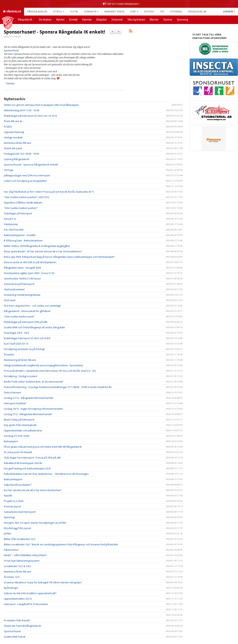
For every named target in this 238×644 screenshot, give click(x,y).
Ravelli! (8, 496)
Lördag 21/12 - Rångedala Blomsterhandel (29, 398)
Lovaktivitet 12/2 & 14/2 (17, 566)
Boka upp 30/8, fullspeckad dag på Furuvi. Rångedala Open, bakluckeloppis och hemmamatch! (59, 257)
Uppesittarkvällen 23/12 (18, 599)
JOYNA (7, 534)
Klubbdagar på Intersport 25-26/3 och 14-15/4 (30, 116)
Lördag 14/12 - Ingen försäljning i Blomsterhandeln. (34, 409)
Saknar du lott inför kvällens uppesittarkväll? (30, 593)
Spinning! (9, 517)
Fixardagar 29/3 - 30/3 (16, 333)
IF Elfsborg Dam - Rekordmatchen (23, 241)
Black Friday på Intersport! (19, 420)
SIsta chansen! (13, 392)
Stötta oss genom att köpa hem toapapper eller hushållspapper (41, 105)
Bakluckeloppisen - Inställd (20, 235)
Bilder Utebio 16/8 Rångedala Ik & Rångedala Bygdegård (37, 246)
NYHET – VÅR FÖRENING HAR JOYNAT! (25, 555)
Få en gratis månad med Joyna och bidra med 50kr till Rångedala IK (43, 447)
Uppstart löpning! (14, 132)
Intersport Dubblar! (15, 403)
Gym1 (134, 12)
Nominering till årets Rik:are (20, 360)
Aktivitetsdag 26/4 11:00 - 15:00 (22, 110)
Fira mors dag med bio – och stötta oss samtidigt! (32, 306)
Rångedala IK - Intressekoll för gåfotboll (27, 311)
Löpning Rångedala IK (17, 159)
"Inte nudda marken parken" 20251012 (27, 197)
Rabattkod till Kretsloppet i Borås (23, 463)
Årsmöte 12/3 (12, 577)
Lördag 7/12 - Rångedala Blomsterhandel (28, 414)
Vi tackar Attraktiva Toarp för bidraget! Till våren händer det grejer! (43, 582)
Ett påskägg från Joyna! (17, 528)
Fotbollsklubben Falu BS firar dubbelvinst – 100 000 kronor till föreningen (46, 474)
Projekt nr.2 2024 (14, 501)
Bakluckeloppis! (13, 479)
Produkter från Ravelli (17, 620)
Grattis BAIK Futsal (15, 637)
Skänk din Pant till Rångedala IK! (23, 626)
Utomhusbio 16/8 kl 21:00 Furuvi (22, 278)
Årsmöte (9, 354)
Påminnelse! (11, 550)
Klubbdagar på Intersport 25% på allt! (26, 322)
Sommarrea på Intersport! (19, 284)
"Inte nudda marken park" (19, 316)
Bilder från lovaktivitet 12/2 (20, 539)
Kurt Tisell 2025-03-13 (16, 344)
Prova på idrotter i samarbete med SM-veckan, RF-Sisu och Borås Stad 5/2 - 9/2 (50, 371)
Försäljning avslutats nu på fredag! (24, 349)
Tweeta (10, 83)
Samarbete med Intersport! (20, 512)
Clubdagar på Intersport (18, 213)
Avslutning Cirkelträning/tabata (22, 295)
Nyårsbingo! (11, 588)
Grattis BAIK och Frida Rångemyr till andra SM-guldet (34, 327)
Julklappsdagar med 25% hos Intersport (27, 175)
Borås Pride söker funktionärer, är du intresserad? (34, 382)
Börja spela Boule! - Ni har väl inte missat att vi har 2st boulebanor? (43, 251)
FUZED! (8, 127)
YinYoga (9, 170)
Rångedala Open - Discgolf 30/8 (22, 268)
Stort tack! (10, 300)
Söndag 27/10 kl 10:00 (16, 436)
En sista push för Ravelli (18, 452)
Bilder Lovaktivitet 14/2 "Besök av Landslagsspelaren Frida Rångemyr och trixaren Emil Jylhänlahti (61, 544)
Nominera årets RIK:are (18, 143)
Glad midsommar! (14, 289)
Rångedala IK (12, 11)
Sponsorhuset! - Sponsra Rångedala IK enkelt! (55, 32)
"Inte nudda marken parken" (21, 208)
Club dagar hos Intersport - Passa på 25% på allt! (32, 458)
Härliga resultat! (13, 137)
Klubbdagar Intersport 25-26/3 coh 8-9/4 (27, 338)
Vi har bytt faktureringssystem (22, 561)
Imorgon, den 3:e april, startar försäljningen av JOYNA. (35, 523)
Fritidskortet (11, 224)
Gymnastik (91, 12)
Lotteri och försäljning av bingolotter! (25, 181)
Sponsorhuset (12, 631)
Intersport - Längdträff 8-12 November (26, 604)
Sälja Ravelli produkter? (18, 485)
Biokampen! (11, 441)
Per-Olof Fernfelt (14, 230)
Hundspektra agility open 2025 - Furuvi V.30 (29, 273)
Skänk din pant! (13, 148)
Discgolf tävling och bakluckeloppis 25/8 (27, 468)
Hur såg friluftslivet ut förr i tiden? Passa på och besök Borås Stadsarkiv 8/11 (49, 192)
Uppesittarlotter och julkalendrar (23, 430)
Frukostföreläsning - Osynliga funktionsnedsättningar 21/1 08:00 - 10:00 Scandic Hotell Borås (58, 387)
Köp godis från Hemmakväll (20, 425)
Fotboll (59, 12)
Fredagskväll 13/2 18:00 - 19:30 (21, 154)
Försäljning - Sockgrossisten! (21, 376)
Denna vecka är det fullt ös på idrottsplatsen (30, 262)
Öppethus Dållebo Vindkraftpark (23, 203)
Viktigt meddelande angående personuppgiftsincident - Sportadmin (44, 365)
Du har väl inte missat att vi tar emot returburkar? (33, 490)
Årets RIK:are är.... (14, 121)
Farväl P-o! (10, 219)
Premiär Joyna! (12, 506)
